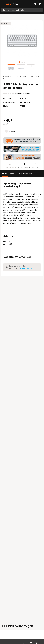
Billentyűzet (7, 79)
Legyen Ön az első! (26, 268)
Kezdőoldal (7, 76)
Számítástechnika (21, 76)
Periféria (34, 76)
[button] (19, 62)
